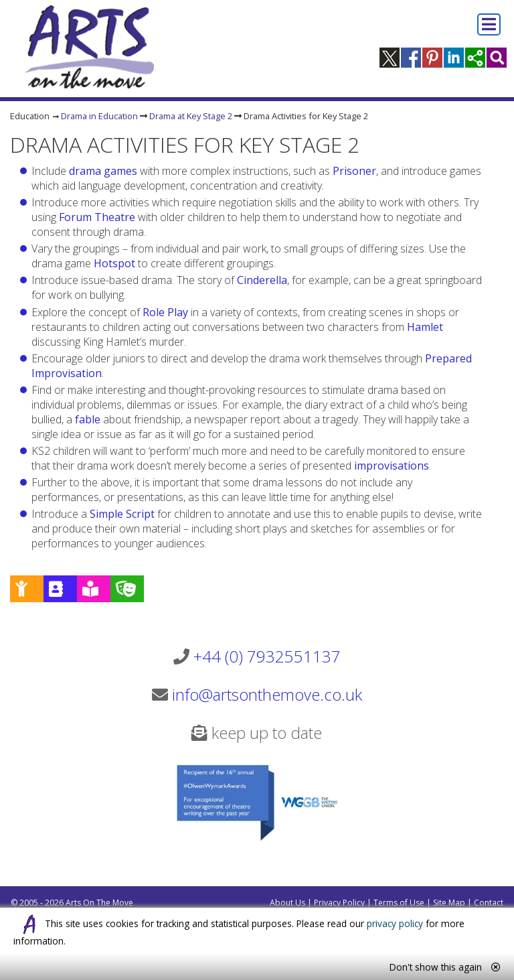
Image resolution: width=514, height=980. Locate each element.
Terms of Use (399, 903)
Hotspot (114, 263)
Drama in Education (99, 116)
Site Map (449, 903)
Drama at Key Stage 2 (191, 116)
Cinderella (262, 280)
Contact (489, 903)
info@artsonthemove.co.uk (267, 694)
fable (88, 419)
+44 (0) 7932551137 (267, 656)
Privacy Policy (339, 903)
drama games (103, 171)
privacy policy (395, 923)
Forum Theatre (97, 217)
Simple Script (122, 514)
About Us (287, 903)
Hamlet (425, 327)
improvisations (392, 466)
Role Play (165, 312)
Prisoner (354, 171)
